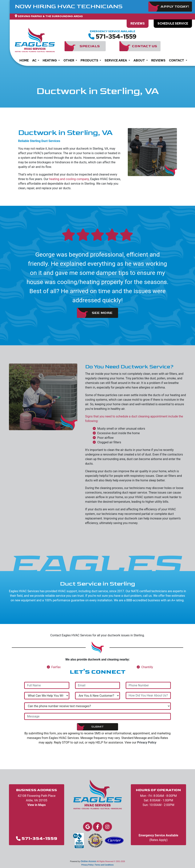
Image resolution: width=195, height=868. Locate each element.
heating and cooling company (69, 179)
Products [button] (90, 60)
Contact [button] (177, 60)
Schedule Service (173, 24)
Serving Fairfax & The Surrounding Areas (50, 16)
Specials (90, 46)
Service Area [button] (116, 60)
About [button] (139, 60)
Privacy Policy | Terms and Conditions (97, 865)
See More (102, 313)
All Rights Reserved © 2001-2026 (111, 861)
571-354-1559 (116, 36)
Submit (97, 727)
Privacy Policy (147, 742)
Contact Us (145, 46)
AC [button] (35, 60)
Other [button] (69, 60)
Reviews (138, 24)
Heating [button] (50, 60)
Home (24, 60)
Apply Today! (175, 7)
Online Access (88, 861)
